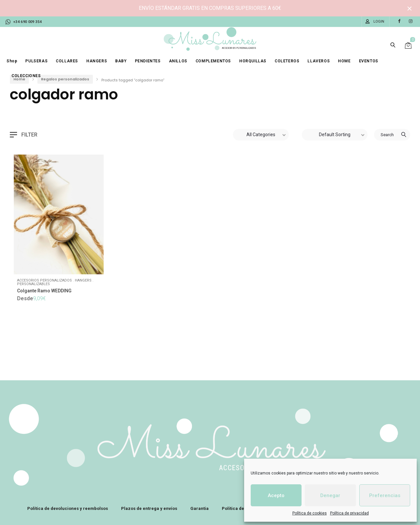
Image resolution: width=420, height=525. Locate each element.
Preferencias (385, 495)
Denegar (330, 495)
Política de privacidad (349, 513)
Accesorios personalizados (44, 280)
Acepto (276, 495)
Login (379, 21)
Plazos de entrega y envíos (149, 508)
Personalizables (33, 284)
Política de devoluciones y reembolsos (68, 508)
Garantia (199, 508)
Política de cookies (310, 513)
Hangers (83, 280)
